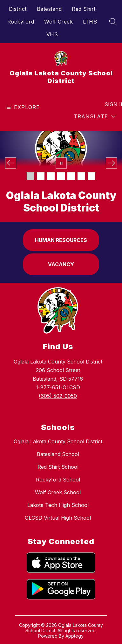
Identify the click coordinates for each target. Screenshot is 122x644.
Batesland (49, 9)
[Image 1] (30, 176)
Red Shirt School (58, 467)
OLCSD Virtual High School (58, 518)
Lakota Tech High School (58, 505)
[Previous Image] (11, 163)
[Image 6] (81, 176)
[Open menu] (22, 107)
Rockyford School (58, 480)
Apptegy (75, 636)
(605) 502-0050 (58, 396)
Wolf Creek (58, 22)
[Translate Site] (95, 117)
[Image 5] (71, 176)
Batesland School (58, 454)
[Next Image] (111, 163)
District (18, 9)
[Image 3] (51, 176)
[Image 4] (61, 176)
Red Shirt (84, 9)
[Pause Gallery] (61, 163)
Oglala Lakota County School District (58, 441)
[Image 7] (91, 176)
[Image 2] (41, 176)
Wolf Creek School (58, 492)
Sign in (111, 104)
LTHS (90, 22)
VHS (52, 34)
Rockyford (21, 22)
